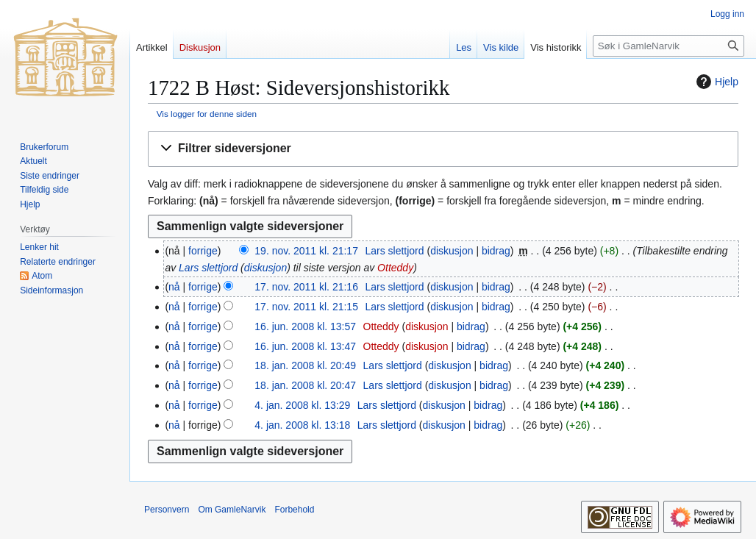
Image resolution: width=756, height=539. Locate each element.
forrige (203, 251)
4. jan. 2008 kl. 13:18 (302, 425)
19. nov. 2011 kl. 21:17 (306, 251)
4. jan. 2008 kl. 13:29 (302, 405)
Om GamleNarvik (232, 510)
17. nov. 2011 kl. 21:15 (306, 307)
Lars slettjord (208, 268)
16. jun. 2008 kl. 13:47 (305, 346)
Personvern (167, 510)
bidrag (496, 251)
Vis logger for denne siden (207, 114)
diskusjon (452, 251)
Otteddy (395, 268)
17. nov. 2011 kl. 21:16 (306, 287)
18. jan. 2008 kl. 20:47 (305, 385)
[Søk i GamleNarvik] (668, 46)
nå (174, 287)
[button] (443, 149)
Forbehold (294, 510)
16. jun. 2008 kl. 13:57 (305, 326)
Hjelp (716, 82)
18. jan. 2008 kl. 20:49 (305, 365)
